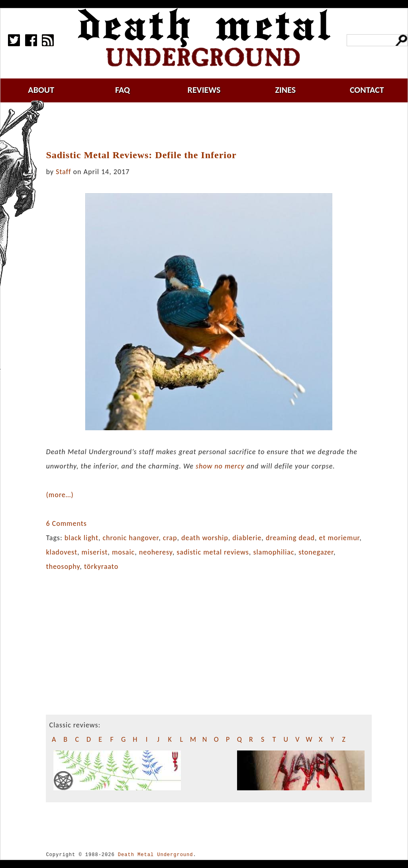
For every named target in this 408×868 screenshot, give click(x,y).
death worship (205, 538)
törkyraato (101, 566)
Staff (63, 172)
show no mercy (220, 466)
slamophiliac (274, 552)
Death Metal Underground (156, 855)
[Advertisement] (214, 126)
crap (170, 538)
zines (285, 90)
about (41, 90)
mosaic (123, 552)
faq (123, 90)
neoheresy (156, 552)
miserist (95, 552)
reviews (204, 90)
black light (81, 538)
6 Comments (66, 523)
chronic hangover (131, 538)
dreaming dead (290, 538)
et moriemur (339, 538)
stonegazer (316, 552)
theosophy (63, 566)
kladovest (62, 552)
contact (367, 90)
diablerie (247, 538)
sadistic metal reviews (213, 552)
